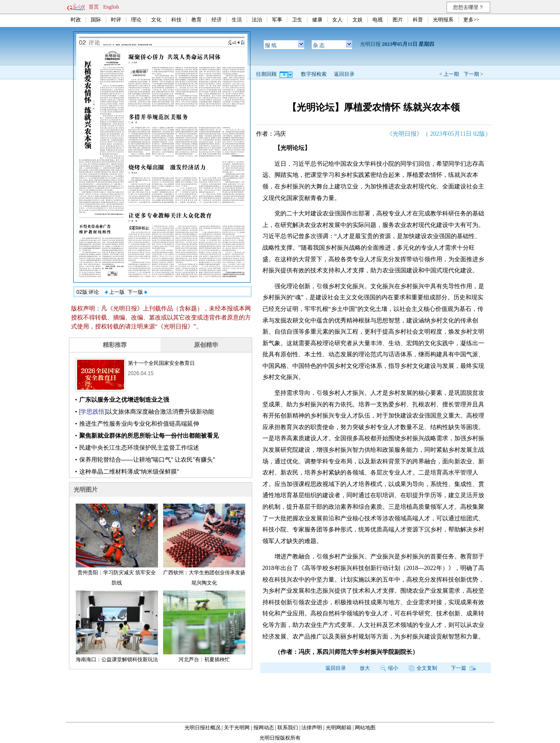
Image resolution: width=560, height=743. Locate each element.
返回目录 (344, 74)
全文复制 (423, 668)
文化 (156, 20)
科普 (418, 20)
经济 (217, 20)
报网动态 (264, 728)
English (111, 7)
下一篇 (463, 668)
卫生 (297, 20)
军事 (277, 20)
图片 (398, 20)
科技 (176, 20)
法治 (257, 20)
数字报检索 (314, 74)
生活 (237, 20)
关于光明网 (237, 728)
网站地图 (365, 728)
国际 (96, 20)
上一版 (115, 292)
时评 (116, 20)
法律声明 (312, 728)
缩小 (389, 668)
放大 (365, 668)
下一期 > (474, 74)
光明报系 (443, 20)
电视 (378, 20)
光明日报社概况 (203, 728)
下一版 (137, 292)
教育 (197, 20)
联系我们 (288, 728)
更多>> (471, 20)
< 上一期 (449, 74)
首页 (94, 7)
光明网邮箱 (339, 728)
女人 (337, 20)
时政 (76, 20)
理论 (136, 20)
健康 (317, 20)
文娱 (357, 20)
